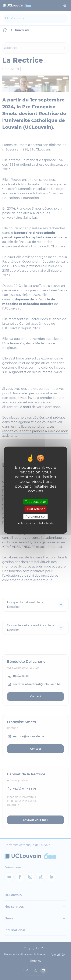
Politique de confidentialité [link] (36, 523)
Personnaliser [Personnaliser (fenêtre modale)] (36, 517)
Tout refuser (36, 509)
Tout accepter (35, 502)
